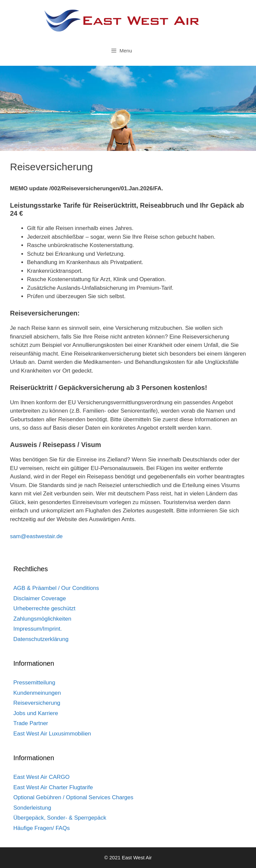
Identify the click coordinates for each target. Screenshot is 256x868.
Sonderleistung (32, 808)
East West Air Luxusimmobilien (52, 734)
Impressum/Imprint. (37, 629)
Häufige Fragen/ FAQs (41, 828)
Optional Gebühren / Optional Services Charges (73, 797)
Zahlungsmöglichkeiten (42, 619)
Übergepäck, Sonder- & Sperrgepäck (60, 818)
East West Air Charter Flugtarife (53, 787)
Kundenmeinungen (37, 693)
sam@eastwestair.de (36, 536)
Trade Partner (31, 723)
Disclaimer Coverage (40, 598)
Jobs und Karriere (36, 713)
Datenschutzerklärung (41, 639)
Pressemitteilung (34, 683)
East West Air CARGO (41, 777)
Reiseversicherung (37, 703)
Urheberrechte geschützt (44, 608)
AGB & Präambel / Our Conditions (56, 588)
